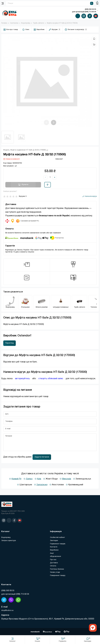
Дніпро (29, 479)
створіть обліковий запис (51, 379)
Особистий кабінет (57, 537)
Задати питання (42, 457)
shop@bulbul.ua (7, 610)
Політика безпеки (57, 569)
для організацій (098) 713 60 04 (15, 594)
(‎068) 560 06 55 (8, 591)
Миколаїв (67, 479)
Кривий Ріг (16, 479)
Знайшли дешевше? (10, 191)
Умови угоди (55, 572)
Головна (4, 23)
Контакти (54, 547)
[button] (54, 122)
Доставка (54, 563)
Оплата (53, 566)
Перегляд (10, 343)
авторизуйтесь (22, 379)
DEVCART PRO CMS (17, 511)
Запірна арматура (9, 541)
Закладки (54, 541)
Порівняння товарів (58, 544)
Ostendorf (59, 159)
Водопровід (26, 23)
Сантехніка (14, 23)
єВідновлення (55, 556)
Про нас (53, 560)
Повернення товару (58, 576)
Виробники (54, 550)
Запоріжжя (42, 485)
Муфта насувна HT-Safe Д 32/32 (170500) (62, 23)
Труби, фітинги (38, 23)
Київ (39, 479)
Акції (52, 553)
